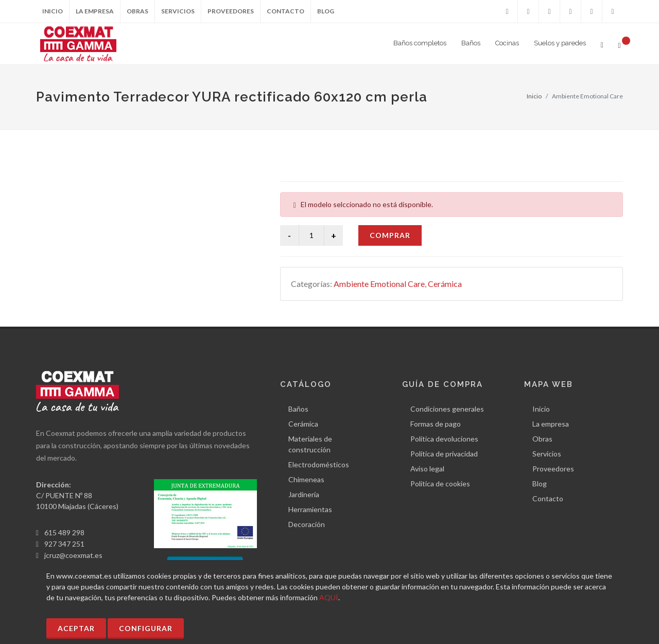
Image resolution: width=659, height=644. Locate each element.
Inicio (53, 11)
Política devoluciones (444, 439)
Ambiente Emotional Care (379, 284)
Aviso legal (427, 469)
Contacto (285, 11)
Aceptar (76, 628)
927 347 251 (64, 544)
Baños (298, 409)
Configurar (146, 628)
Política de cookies (440, 484)
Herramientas (310, 509)
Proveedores (231, 11)
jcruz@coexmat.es (73, 555)
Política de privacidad (444, 454)
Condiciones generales (447, 409)
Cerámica (445, 284)
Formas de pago (436, 424)
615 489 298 (64, 532)
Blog (326, 11)
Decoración (307, 524)
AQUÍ (329, 597)
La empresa (95, 11)
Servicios (178, 11)
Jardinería (304, 494)
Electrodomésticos (319, 464)
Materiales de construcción (310, 444)
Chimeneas (306, 479)
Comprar (390, 235)
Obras (137, 11)
